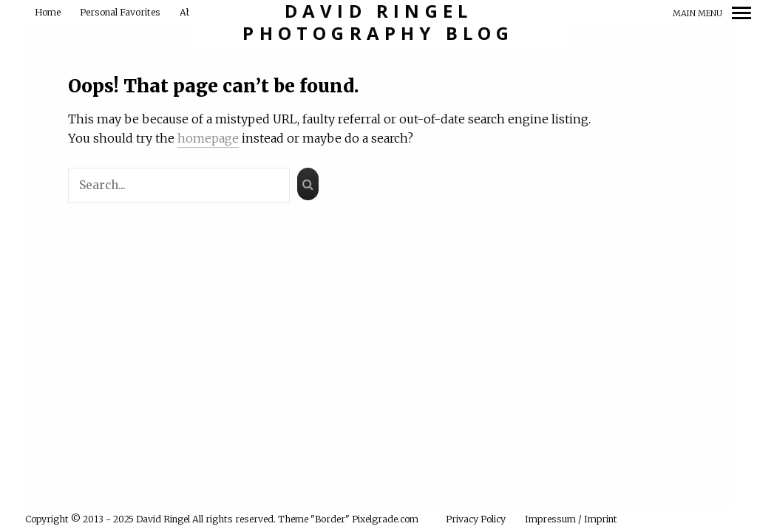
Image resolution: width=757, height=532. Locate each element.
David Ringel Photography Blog (378, 23)
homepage (208, 138)
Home (48, 12)
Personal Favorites (120, 12)
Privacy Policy (476, 519)
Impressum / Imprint (571, 519)
